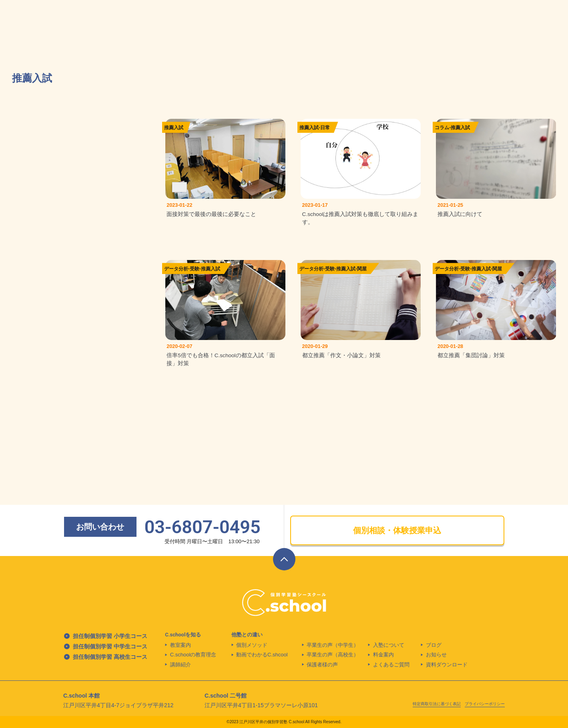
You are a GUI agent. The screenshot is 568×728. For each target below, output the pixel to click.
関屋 (362, 271)
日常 (325, 128)
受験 (195, 271)
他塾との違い (247, 635)
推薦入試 (174, 128)
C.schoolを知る (183, 635)
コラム (442, 128)
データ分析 (176, 271)
